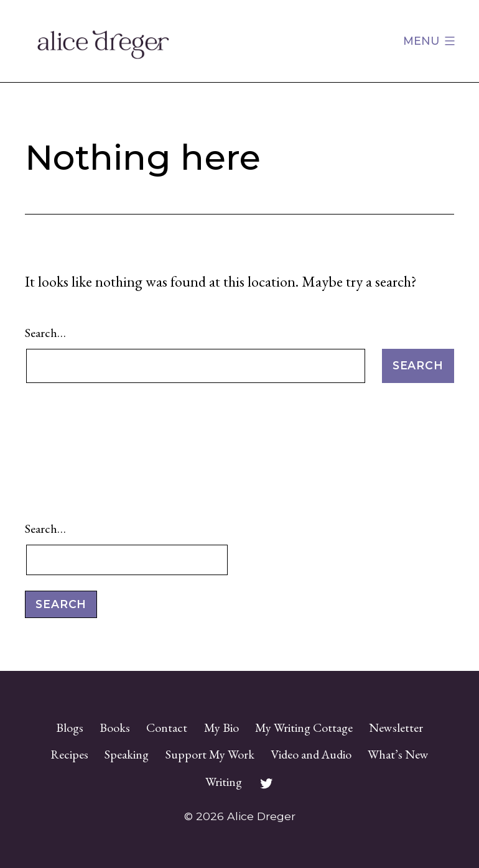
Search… (45, 333)
